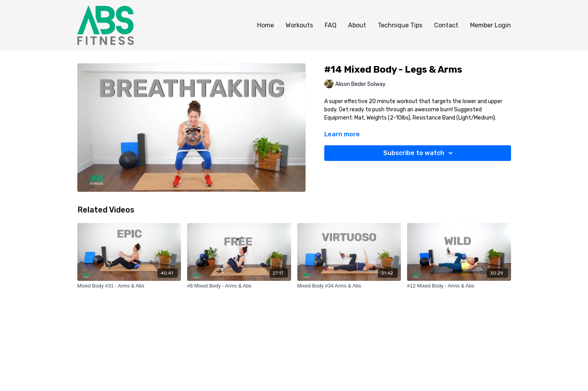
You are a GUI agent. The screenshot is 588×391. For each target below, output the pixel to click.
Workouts (299, 25)
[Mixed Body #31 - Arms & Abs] (129, 286)
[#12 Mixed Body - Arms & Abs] (459, 286)
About (357, 25)
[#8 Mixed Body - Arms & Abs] (239, 286)
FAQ (331, 25)
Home (265, 25)
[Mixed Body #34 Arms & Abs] (349, 286)
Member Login (491, 25)
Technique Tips (400, 25)
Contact (446, 25)
